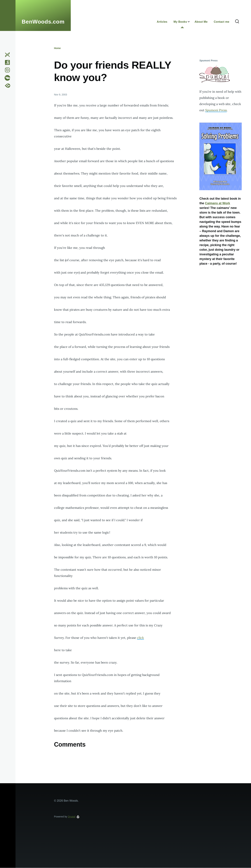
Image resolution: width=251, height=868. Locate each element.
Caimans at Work (217, 203)
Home (57, 48)
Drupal (72, 817)
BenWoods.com (43, 22)
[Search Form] (237, 22)
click (140, 638)
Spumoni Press (216, 110)
